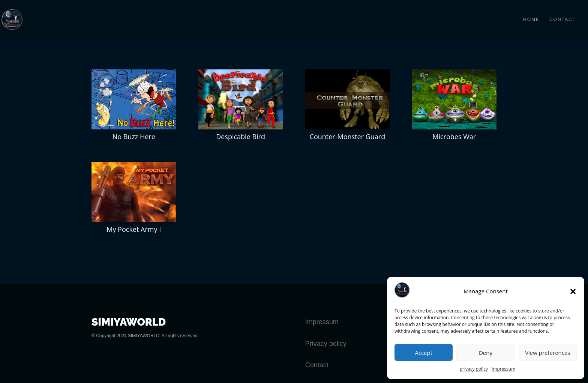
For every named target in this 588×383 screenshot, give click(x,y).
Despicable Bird (241, 137)
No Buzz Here (134, 137)
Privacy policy (326, 344)
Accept (424, 353)
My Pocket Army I (134, 229)
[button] (573, 291)
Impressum (503, 369)
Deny (486, 353)
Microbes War (454, 137)
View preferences (547, 353)
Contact (317, 365)
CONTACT (563, 20)
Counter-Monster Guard (348, 137)
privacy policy (474, 369)
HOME (531, 20)
